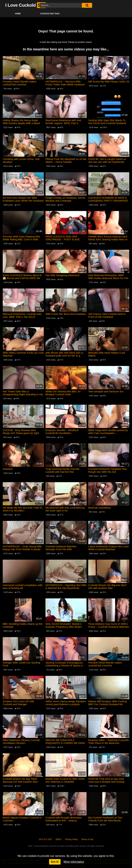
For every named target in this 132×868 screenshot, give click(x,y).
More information (74, 862)
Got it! (55, 862)
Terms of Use (87, 839)
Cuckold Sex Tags (50, 14)
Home (18, 14)
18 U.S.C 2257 (45, 839)
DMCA (59, 839)
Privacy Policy (71, 839)
